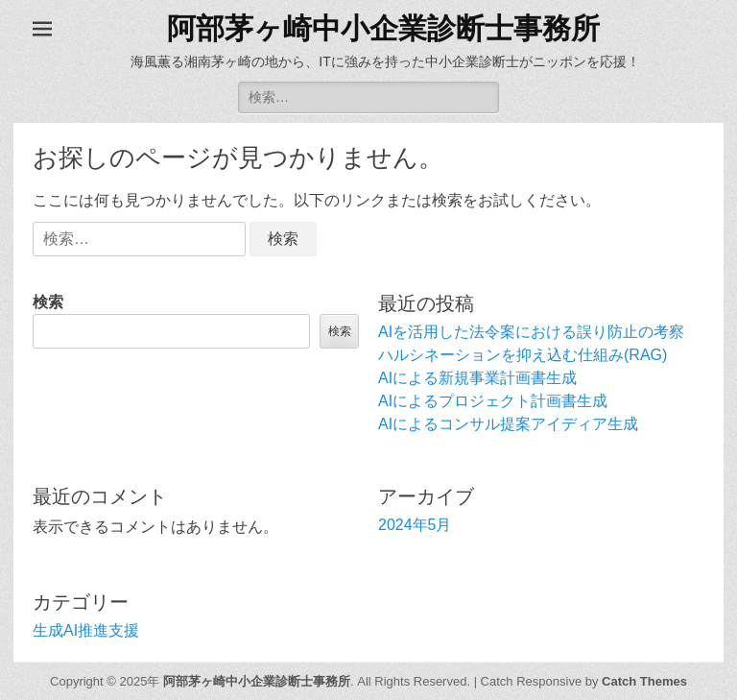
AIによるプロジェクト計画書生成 (493, 401)
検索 (48, 302)
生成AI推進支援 (86, 630)
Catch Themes (644, 681)
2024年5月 (415, 525)
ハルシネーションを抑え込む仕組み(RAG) (523, 355)
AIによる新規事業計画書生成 (477, 378)
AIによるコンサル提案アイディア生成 (508, 424)
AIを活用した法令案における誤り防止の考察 (531, 332)
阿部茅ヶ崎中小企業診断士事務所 (383, 28)
